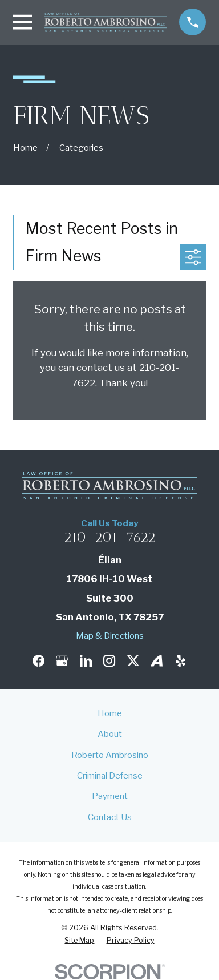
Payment (110, 796)
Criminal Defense (110, 775)
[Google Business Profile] (62, 661)
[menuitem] (79, 941)
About (110, 734)
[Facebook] (38, 661)
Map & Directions (110, 636)
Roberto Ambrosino (110, 755)
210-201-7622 (110, 537)
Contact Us (110, 817)
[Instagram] (109, 661)
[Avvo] (157, 661)
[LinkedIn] (86, 661)
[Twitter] (133, 661)
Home (110, 713)
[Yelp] (181, 661)
